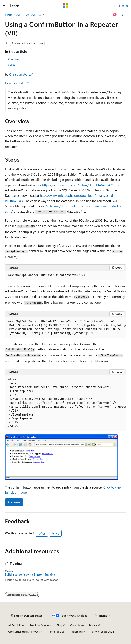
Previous (14, 502)
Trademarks (77, 632)
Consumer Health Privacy (24, 632)
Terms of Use (56, 632)
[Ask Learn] (115, 15)
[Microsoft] (66, 6)
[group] (65, 328)
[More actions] (122, 15)
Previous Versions (41, 625)
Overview (14, 59)
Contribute (77, 625)
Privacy (93, 625)
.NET (19, 15)
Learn (8, 15)
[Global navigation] (4, 6)
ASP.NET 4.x (34, 15)
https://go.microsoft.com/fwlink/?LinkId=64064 (76, 185)
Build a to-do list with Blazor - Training (30, 575)
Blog (59, 625)
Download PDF (16, 83)
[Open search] (113, 6)
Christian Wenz (20, 74)
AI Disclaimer (16, 625)
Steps (12, 64)
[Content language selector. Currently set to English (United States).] (27, 616)
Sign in (123, 5)
